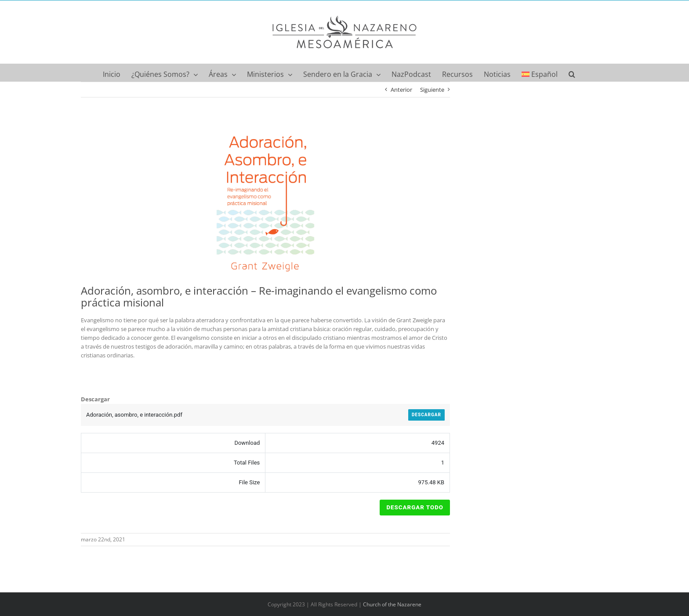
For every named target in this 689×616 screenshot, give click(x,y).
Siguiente (432, 90)
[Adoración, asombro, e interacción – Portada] (265, 201)
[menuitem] (540, 72)
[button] (572, 72)
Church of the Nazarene (392, 604)
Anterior (401, 90)
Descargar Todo (415, 507)
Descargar (426, 415)
